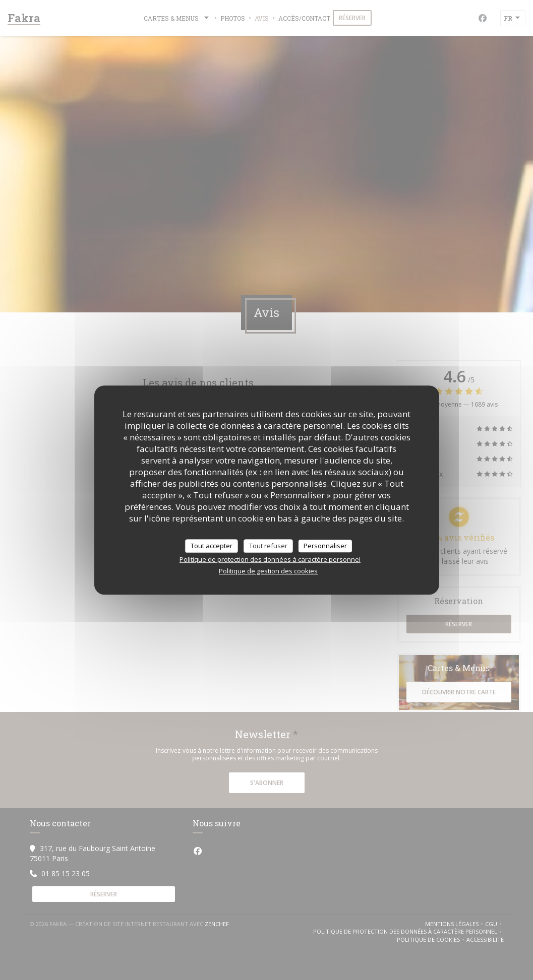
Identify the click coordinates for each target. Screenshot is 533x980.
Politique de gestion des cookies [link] (268, 571)
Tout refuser (268, 546)
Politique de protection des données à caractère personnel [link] (270, 559)
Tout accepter (212, 546)
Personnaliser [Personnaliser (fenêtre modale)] (325, 546)
